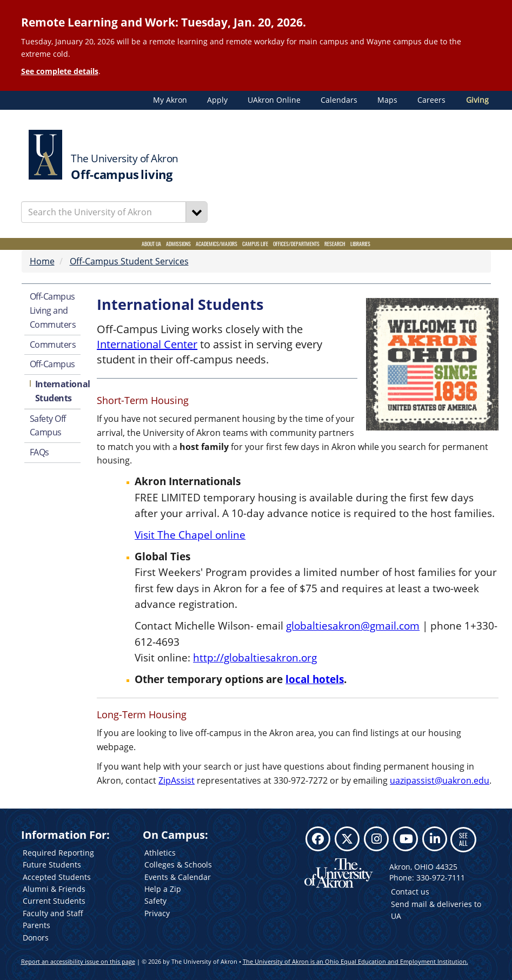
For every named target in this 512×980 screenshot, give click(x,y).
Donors (36, 938)
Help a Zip (163, 889)
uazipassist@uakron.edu (440, 780)
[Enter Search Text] (104, 212)
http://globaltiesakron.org (255, 657)
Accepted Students (57, 877)
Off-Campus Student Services (129, 261)
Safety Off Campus (48, 426)
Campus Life (255, 244)
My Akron (170, 100)
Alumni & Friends (54, 889)
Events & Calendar (178, 877)
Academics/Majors (217, 244)
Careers (431, 100)
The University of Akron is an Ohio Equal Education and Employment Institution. (355, 961)
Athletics (160, 853)
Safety (155, 901)
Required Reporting (58, 853)
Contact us (410, 892)
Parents (36, 925)
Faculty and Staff (53, 913)
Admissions (178, 244)
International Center (147, 344)
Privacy (157, 913)
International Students (58, 391)
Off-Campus (53, 364)
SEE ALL (463, 839)
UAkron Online (274, 100)
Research (335, 244)
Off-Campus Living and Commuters (53, 310)
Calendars (339, 100)
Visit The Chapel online (190, 535)
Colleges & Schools (178, 865)
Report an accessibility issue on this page (78, 961)
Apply (217, 100)
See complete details (60, 71)
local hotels (315, 679)
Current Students (54, 901)
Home (42, 261)
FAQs (39, 452)
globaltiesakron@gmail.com (353, 625)
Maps (387, 100)
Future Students (52, 865)
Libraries (360, 244)
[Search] (197, 212)
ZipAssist (177, 780)
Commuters (53, 345)
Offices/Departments (296, 244)
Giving (477, 100)
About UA (151, 244)
